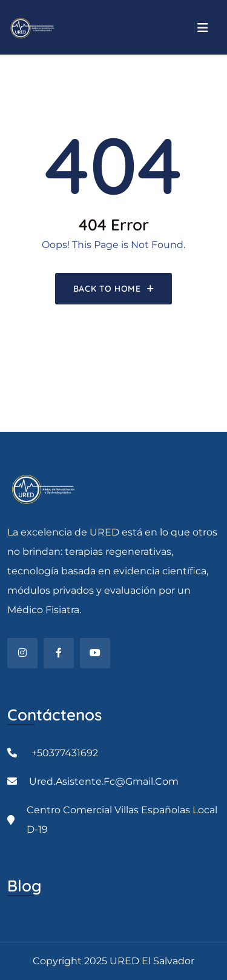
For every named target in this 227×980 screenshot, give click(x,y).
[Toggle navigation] (203, 28)
